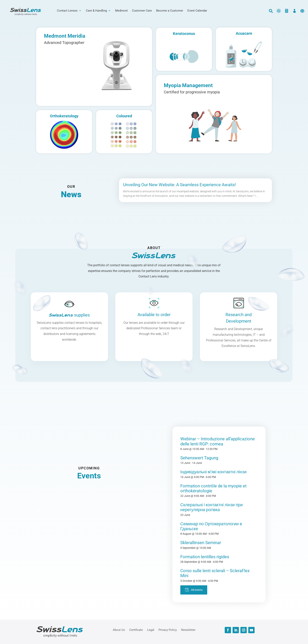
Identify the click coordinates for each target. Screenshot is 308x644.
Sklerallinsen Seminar (201, 543)
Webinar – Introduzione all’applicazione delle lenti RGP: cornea (218, 441)
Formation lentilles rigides (205, 557)
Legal (151, 630)
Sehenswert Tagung (199, 458)
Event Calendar (197, 11)
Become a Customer (170, 11)
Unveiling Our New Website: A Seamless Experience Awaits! (179, 185)
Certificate (136, 630)
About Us (119, 630)
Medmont (121, 11)
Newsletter (188, 630)
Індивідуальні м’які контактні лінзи (213, 472)
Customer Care (142, 11)
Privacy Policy (168, 630)
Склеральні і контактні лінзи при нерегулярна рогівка (212, 507)
